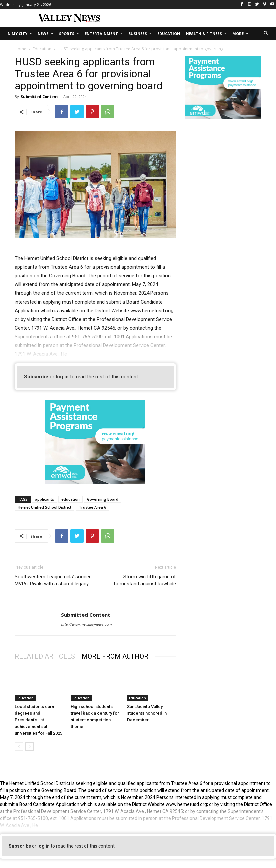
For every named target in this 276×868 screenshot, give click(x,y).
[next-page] (29, 746)
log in (62, 377)
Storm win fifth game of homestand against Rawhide (145, 580)
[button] (266, 34)
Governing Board (103, 499)
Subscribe (36, 377)
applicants (44, 499)
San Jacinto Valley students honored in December (147, 713)
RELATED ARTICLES (45, 656)
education (70, 499)
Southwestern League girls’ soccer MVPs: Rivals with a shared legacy (53, 580)
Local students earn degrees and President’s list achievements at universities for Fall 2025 (38, 720)
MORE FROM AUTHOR (115, 656)
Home (20, 49)
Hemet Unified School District (44, 507)
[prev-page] (19, 746)
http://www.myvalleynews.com (86, 624)
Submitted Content (39, 97)
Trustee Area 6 (92, 507)
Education (42, 49)
